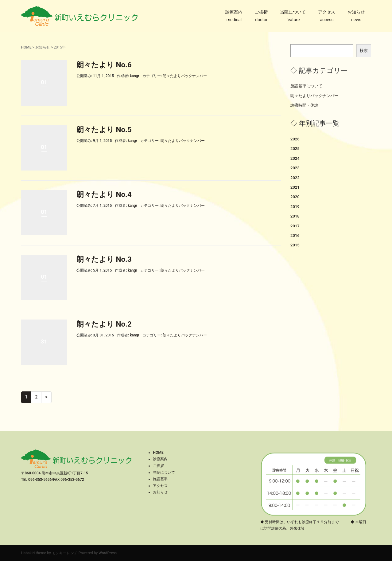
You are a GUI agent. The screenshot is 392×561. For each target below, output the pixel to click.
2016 (295, 235)
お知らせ (356, 12)
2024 (295, 158)
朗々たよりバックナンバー (185, 76)
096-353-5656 (40, 480)
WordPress (108, 553)
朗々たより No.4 (104, 194)
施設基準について (306, 86)
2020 (295, 197)
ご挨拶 (261, 12)
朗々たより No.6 (104, 65)
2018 (295, 216)
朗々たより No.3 (104, 259)
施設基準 (160, 479)
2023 (295, 168)
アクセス (327, 12)
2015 (295, 245)
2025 (295, 149)
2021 (295, 187)
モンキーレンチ (65, 553)
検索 (364, 51)
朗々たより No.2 (104, 324)
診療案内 (234, 12)
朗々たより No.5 (104, 130)
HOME (26, 47)
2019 (295, 207)
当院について (293, 12)
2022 (295, 178)
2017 (295, 226)
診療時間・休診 (304, 105)
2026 (295, 139)
